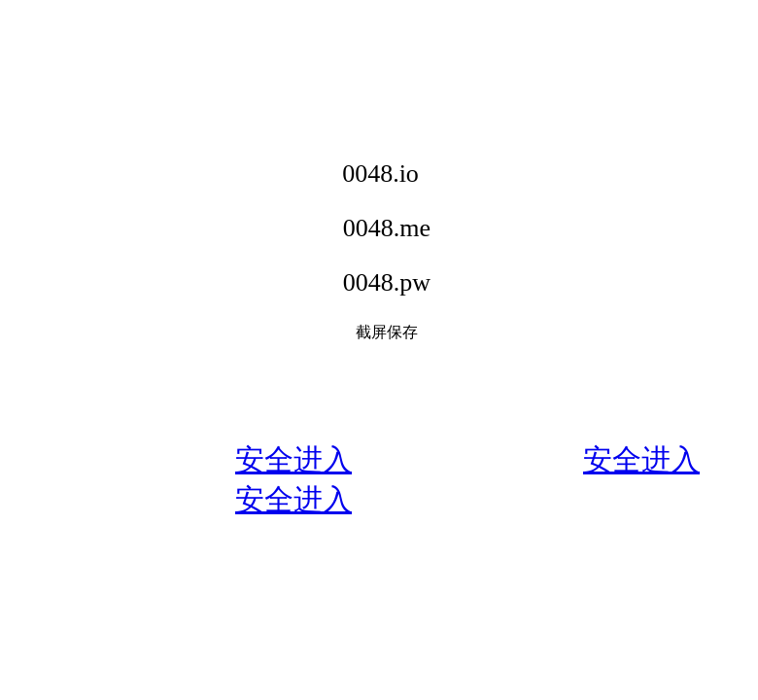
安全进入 (293, 459)
